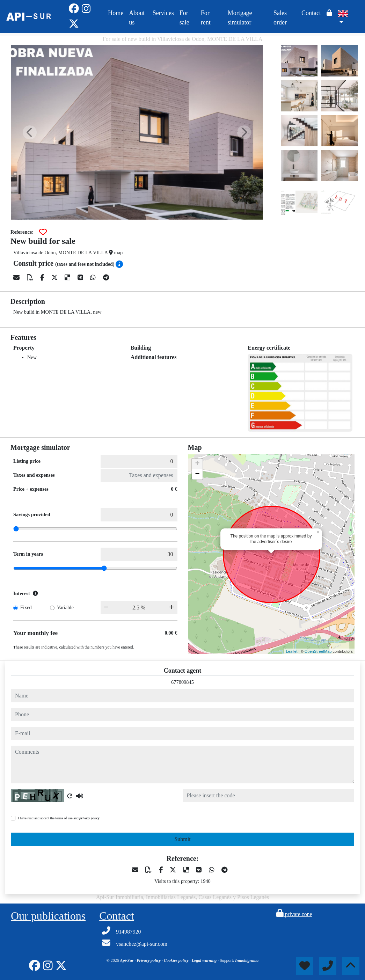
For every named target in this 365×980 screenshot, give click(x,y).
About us (137, 18)
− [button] (197, 474)
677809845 (182, 682)
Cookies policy (177, 960)
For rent (206, 18)
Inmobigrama (247, 960)
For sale (184, 18)
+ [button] (197, 464)
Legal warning (205, 960)
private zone (294, 914)
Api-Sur (127, 960)
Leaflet (292, 651)
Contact (311, 13)
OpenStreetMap (318, 651)
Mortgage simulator (240, 18)
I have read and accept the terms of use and (59, 818)
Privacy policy (149, 960)
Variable (65, 607)
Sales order (280, 18)
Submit (182, 839)
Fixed (26, 607)
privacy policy (89, 818)
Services (163, 13)
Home (116, 13)
